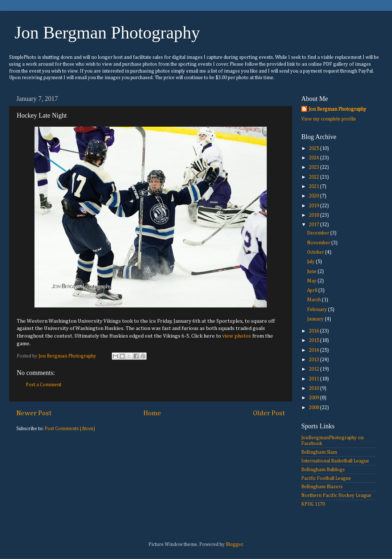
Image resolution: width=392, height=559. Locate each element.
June (312, 272)
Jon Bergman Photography (107, 32)
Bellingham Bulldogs (323, 470)
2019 (315, 206)
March (315, 300)
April (313, 290)
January (316, 319)
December (319, 233)
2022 (315, 177)
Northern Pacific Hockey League (336, 495)
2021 (315, 187)
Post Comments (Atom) (70, 429)
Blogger (234, 544)
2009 (315, 398)
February (318, 310)
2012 (315, 369)
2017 (315, 225)
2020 (315, 196)
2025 (315, 148)
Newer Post (34, 413)
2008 (315, 408)
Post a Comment (44, 385)
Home (152, 413)
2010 (315, 388)
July (311, 262)
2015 (315, 340)
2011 (315, 379)
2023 (315, 167)
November (319, 243)
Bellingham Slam (319, 452)
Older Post (269, 413)
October (316, 252)
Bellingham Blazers (322, 487)
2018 (315, 215)
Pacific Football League (326, 478)
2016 (315, 331)
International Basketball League (335, 461)
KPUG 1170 (313, 504)
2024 (315, 158)
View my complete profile (329, 119)
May (312, 281)
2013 (315, 360)
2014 (315, 350)
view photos (237, 336)
